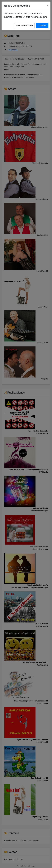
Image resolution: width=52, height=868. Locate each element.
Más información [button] (24, 25)
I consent (42, 25)
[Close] (47, 5)
